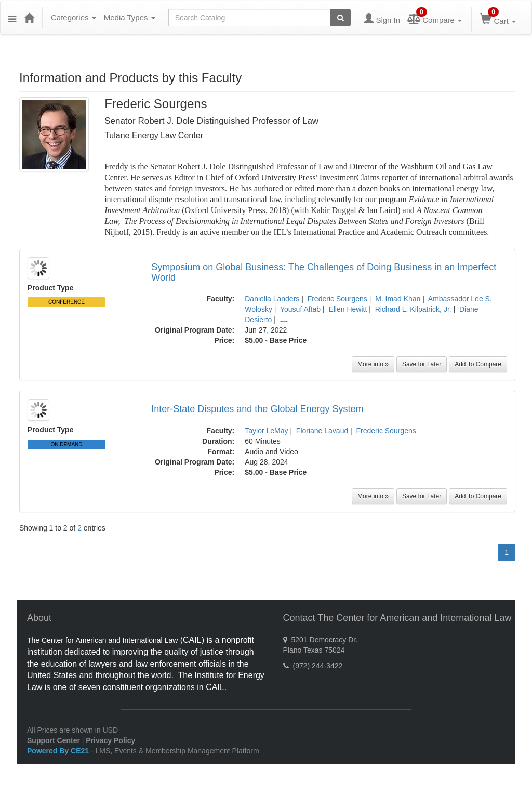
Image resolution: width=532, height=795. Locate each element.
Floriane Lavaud (322, 431)
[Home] (29, 18)
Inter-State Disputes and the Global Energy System (257, 409)
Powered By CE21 (59, 751)
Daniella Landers (272, 299)
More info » (373, 364)
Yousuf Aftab (300, 309)
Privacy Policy (110, 740)
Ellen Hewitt (348, 309)
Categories (74, 17)
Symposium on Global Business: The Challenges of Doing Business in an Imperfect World (324, 272)
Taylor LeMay (266, 431)
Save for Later (422, 364)
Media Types (130, 17)
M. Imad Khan (398, 299)
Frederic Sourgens (337, 299)
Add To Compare (478, 364)
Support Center (54, 740)
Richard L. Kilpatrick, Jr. (413, 309)
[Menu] (12, 18)
